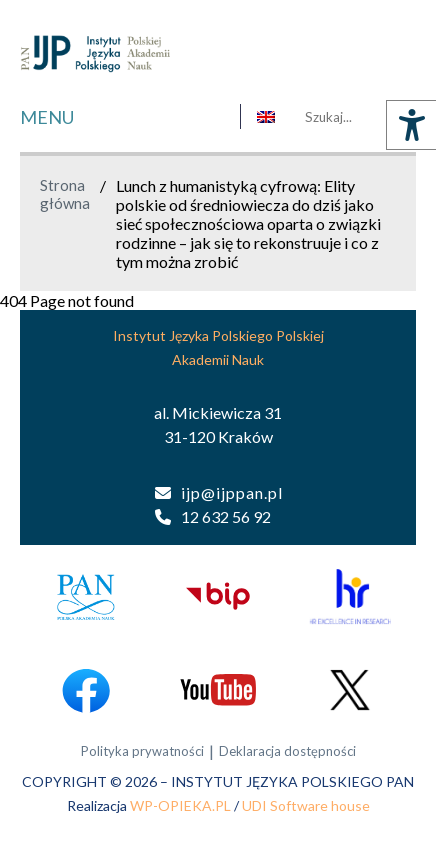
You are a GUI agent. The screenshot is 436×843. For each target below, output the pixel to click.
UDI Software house (306, 805)
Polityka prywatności (142, 751)
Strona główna (65, 194)
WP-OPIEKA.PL (180, 805)
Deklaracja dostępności (287, 751)
